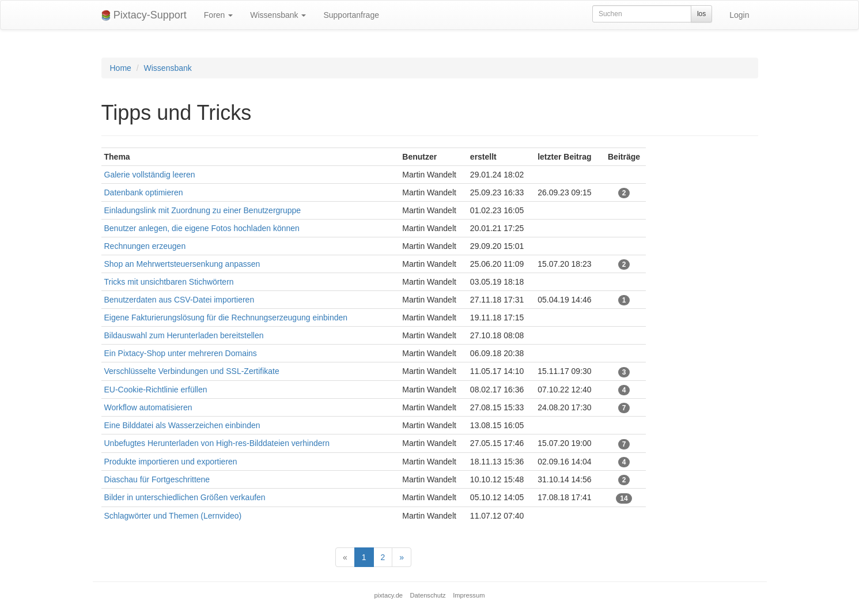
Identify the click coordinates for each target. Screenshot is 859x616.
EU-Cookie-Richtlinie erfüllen (156, 390)
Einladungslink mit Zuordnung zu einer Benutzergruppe (203, 210)
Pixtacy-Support (144, 15)
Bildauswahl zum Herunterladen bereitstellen (184, 335)
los (701, 14)
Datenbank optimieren (144, 192)
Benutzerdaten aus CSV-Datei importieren (179, 300)
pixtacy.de (389, 595)
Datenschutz (428, 595)
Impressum (469, 595)
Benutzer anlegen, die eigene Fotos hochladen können (202, 228)
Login (739, 15)
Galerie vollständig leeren (150, 175)
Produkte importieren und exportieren (171, 462)
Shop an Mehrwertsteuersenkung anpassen (182, 264)
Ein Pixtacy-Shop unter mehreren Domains (181, 353)
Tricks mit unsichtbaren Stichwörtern (169, 282)
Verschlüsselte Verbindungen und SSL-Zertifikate (192, 371)
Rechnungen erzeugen (145, 246)
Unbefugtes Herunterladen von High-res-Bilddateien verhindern (217, 443)
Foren (218, 15)
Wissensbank (278, 15)
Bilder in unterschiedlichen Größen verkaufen (185, 497)
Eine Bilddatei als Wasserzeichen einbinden (182, 425)
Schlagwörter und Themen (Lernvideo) (173, 516)
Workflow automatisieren (148, 407)
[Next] (402, 557)
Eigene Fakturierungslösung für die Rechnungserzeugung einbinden (226, 318)
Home (121, 68)
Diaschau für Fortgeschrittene (157, 479)
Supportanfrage (351, 15)
